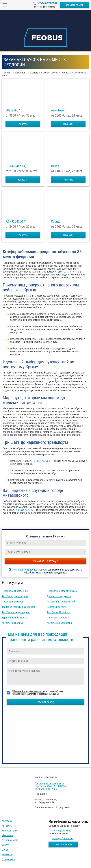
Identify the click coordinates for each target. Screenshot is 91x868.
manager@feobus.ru (63, 838)
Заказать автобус (46, 561)
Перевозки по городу (13, 602)
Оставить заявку (45, 702)
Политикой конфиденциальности (29, 570)
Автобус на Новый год (59, 612)
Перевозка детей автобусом (62, 591)
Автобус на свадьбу (12, 623)
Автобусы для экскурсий (15, 596)
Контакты (7, 854)
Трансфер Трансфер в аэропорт (18, 607)
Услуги (5, 845)
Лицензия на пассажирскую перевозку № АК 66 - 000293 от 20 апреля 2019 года (51, 786)
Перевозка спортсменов (15, 591)
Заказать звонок (75, 5)
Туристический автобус (14, 618)
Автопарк (7, 821)
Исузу (55, 166)
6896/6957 (13, 110)
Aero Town (58, 110)
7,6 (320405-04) (16, 221)
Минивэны (8, 835)
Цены (5, 850)
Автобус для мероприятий (61, 602)
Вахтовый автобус (57, 607)
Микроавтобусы (11, 831)
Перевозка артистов (58, 618)
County (56, 221)
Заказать (23, 124)
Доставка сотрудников (59, 596)
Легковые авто (10, 840)
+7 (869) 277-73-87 (47, 3)
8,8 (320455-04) (16, 166)
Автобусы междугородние (16, 612)
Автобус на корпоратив (59, 623)
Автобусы (7, 826)
